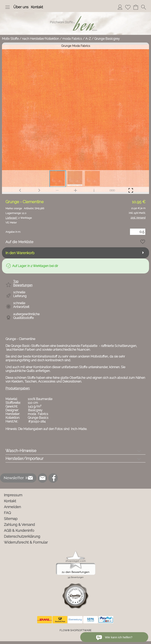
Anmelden (12, 507)
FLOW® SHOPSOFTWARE (75, 630)
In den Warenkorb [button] (20, 253)
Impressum (13, 495)
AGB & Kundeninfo (19, 530)
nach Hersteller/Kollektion (41, 39)
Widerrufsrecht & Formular (26, 542)
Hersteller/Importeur (24, 459)
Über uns (21, 7)
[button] (7, 7)
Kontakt (37, 7)
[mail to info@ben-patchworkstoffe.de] (42, 478)
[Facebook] (53, 478)
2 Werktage (19, 218)
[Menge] (138, 232)
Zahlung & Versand (19, 525)
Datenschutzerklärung (22, 536)
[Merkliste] (128, 7)
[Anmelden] (120, 7)
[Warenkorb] (136, 7)
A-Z (88, 39)
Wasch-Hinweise (21, 451)
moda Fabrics (72, 39)
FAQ (7, 513)
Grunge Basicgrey (107, 39)
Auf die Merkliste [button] (19, 242)
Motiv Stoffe (10, 39)
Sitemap (11, 519)
